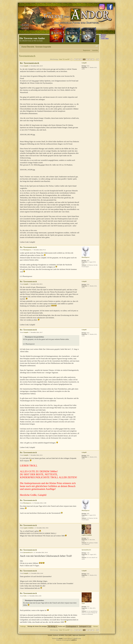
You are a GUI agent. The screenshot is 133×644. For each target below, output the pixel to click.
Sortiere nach (68, 626)
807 (98, 59)
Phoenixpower (27, 250)
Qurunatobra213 (28, 552)
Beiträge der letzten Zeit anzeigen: (42, 626)
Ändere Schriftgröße (97, 46)
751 (81, 59)
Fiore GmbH (68, 635)
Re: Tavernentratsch (30, 63)
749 (75, 59)
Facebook (55, 635)
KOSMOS (62, 635)
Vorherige (23, 626)
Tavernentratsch (27, 56)
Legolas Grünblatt (28, 528)
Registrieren (87, 50)
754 (90, 59)
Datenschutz (82, 635)
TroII (25, 596)
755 (93, 59)
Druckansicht (94, 46)
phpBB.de (74, 640)
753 (87, 59)
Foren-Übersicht (28, 47)
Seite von (64, 59)
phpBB (60, 638)
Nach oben (98, 244)
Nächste (96, 626)
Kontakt (50, 635)
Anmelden (95, 50)
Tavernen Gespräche (43, 47)
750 (78, 59)
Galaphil (26, 66)
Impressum (75, 635)
